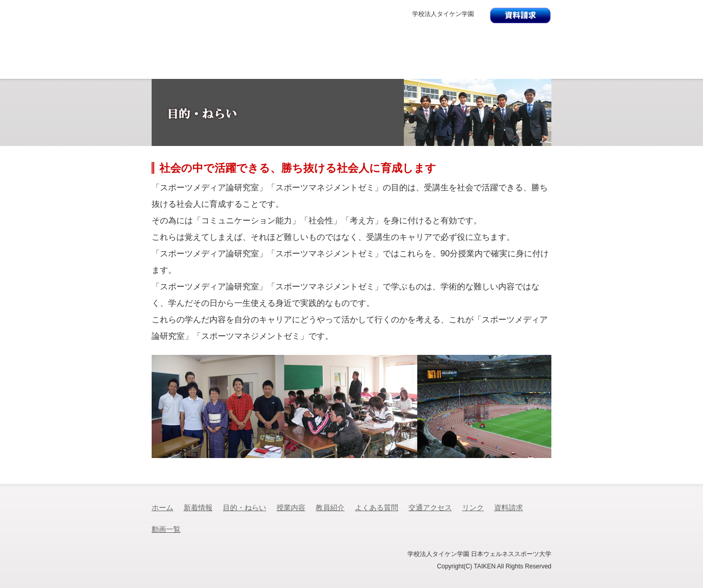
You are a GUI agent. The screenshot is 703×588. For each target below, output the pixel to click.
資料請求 (509, 508)
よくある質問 (453, 70)
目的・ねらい (248, 70)
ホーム (162, 508)
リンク (473, 508)
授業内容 (316, 70)
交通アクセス (521, 70)
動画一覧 (166, 529)
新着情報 (182, 70)
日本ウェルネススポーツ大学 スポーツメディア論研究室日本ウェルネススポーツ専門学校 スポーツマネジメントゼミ (348, 45)
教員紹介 (382, 70)
